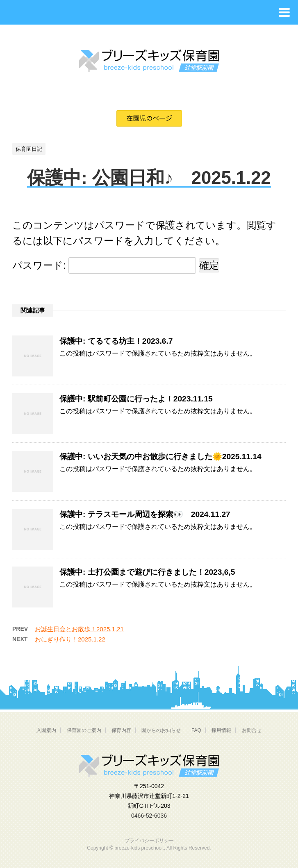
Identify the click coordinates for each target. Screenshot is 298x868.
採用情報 (221, 730)
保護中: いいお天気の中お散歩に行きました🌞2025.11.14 (160, 457)
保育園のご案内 (84, 730)
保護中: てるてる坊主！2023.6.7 (116, 341)
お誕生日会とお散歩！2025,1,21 (79, 629)
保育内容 (121, 730)
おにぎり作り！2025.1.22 (70, 639)
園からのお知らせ (161, 730)
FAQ (196, 730)
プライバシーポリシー (149, 841)
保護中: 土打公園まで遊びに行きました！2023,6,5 (147, 572)
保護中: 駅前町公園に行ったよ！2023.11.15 (136, 399)
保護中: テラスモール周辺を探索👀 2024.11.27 (145, 514)
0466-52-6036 (149, 816)
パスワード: (104, 265)
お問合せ (252, 730)
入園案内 (46, 730)
